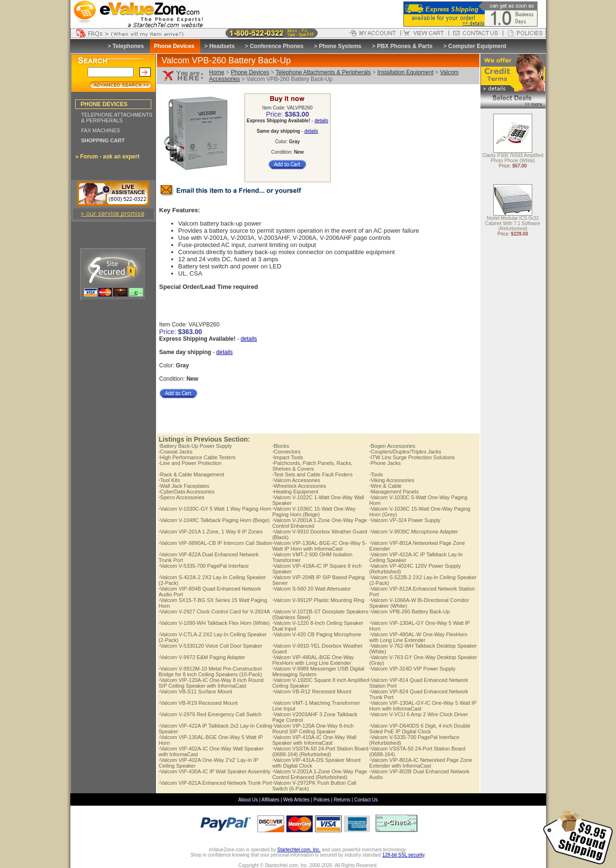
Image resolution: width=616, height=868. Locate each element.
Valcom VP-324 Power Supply (405, 520)
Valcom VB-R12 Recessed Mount (312, 691)
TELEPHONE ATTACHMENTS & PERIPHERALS (117, 118)
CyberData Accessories (187, 492)
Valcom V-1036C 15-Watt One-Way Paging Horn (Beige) (314, 512)
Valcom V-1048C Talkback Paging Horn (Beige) (214, 520)
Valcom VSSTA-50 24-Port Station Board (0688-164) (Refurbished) (320, 751)
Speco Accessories (182, 497)
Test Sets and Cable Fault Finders (312, 474)
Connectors (286, 452)
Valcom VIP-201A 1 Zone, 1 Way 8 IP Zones (211, 532)
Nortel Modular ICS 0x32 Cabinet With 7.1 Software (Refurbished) (513, 224)
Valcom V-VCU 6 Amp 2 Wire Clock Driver (419, 714)
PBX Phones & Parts (405, 46)
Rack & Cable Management (192, 474)
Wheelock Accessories (299, 486)
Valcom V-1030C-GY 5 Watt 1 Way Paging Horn (215, 509)
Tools (376, 474)
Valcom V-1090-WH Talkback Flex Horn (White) (215, 623)
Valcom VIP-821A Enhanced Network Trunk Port (215, 783)
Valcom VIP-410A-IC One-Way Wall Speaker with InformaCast (314, 740)
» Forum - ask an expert (108, 157)
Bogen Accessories (392, 446)
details (321, 121)
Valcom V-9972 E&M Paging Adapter (202, 657)
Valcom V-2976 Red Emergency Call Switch (210, 714)
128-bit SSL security (403, 855)
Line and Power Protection (190, 463)
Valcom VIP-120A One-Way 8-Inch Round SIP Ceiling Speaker (313, 729)
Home (217, 72)
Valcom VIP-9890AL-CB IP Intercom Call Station (216, 543)
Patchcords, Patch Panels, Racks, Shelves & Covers (312, 466)
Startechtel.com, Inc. (299, 850)
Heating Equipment (295, 492)
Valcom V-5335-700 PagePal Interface (204, 566)
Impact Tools (288, 457)
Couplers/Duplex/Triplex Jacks (405, 452)
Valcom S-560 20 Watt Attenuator (311, 589)
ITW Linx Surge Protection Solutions (412, 457)
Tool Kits (170, 480)
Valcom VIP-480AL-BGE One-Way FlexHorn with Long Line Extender (313, 660)
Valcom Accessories (296, 480)
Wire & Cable (385, 486)
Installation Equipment (405, 72)
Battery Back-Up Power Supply (196, 446)
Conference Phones (277, 46)
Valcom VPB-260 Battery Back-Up (409, 612)
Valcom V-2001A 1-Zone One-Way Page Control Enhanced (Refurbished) (319, 774)
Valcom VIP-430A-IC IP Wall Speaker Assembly (215, 771)
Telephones (128, 46)
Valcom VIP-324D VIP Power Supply (412, 669)
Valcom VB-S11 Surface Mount (196, 691)
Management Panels (394, 492)
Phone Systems (340, 46)
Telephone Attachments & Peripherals (323, 72)
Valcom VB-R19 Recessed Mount (198, 703)
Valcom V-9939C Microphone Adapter (413, 532)
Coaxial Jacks (176, 452)
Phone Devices (250, 72)
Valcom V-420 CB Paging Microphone (317, 634)
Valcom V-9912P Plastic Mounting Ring (318, 600)
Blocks (280, 446)
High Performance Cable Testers (197, 457)
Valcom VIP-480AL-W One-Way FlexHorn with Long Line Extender (418, 637)
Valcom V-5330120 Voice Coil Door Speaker (211, 646)
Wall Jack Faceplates (184, 486)
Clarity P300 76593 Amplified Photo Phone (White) (513, 158)
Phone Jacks (385, 463)
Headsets (222, 46)
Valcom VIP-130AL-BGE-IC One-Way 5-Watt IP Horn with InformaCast (319, 546)
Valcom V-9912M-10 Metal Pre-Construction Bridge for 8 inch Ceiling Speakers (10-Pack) (210, 671)
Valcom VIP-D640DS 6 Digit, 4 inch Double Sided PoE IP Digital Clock (420, 729)
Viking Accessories (392, 480)
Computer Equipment (477, 46)
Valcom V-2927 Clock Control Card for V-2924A (215, 612)
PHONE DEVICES (104, 104)
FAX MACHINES (101, 130)
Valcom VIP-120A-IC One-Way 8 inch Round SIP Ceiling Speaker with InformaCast (211, 683)
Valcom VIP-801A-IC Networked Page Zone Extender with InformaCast (420, 763)
